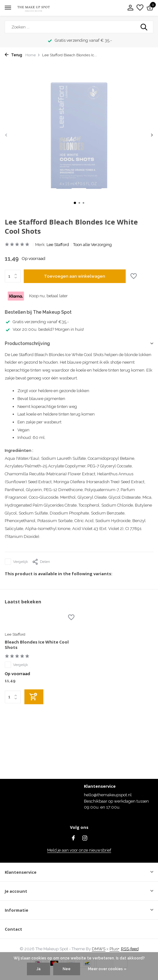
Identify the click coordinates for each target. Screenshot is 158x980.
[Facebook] (73, 839)
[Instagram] (85, 839)
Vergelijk (16, 562)
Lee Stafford (58, 245)
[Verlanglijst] (140, 8)
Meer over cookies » (107, 969)
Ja (38, 969)
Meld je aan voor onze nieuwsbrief (79, 850)
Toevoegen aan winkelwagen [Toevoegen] (75, 276)
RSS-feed (130, 949)
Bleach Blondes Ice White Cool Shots (37, 645)
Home (33, 55)
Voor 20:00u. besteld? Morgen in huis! (44, 329)
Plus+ (114, 949)
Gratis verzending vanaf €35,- (37, 322)
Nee (67, 969)
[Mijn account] (130, 8)
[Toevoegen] (34, 697)
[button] (75, 203)
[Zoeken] (79, 27)
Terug (13, 55)
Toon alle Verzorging (92, 245)
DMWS (99, 949)
